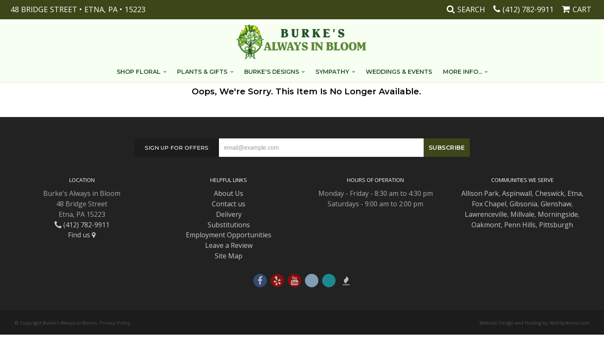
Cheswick (550, 193)
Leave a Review (229, 245)
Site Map (229, 256)
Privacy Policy (115, 323)
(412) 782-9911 (528, 9)
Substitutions (229, 225)
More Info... (462, 72)
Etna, (575, 193)
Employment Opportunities (229, 235)
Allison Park (480, 193)
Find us (82, 235)
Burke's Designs (272, 72)
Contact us (229, 204)
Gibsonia (523, 204)
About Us (229, 193)
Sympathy (332, 72)
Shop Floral (139, 72)
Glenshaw (556, 204)
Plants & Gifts (202, 72)
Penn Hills (520, 225)
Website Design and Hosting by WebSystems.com (534, 323)
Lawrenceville (486, 214)
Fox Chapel (489, 204)
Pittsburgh (556, 225)
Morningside (558, 214)
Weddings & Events (399, 72)
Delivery (229, 214)
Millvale (522, 214)
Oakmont (486, 225)
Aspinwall (517, 193)
